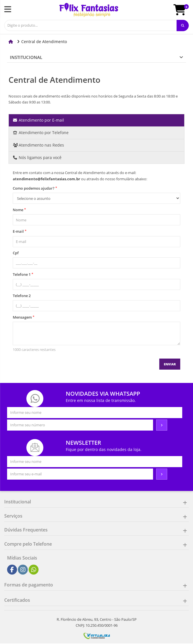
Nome (19, 210)
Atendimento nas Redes (39, 145)
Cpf (16, 253)
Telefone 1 (23, 274)
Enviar (170, 364)
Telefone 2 (22, 296)
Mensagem (24, 317)
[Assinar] (162, 425)
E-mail (20, 231)
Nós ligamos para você (37, 157)
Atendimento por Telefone (41, 133)
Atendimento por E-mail (39, 120)
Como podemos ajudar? (35, 188)
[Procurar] (183, 26)
